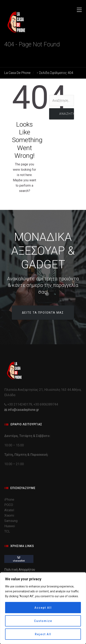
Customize (43, 621)
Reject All (43, 634)
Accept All (43, 608)
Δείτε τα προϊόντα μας (43, 313)
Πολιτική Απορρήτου (20, 570)
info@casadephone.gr (23, 410)
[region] (43, 608)
